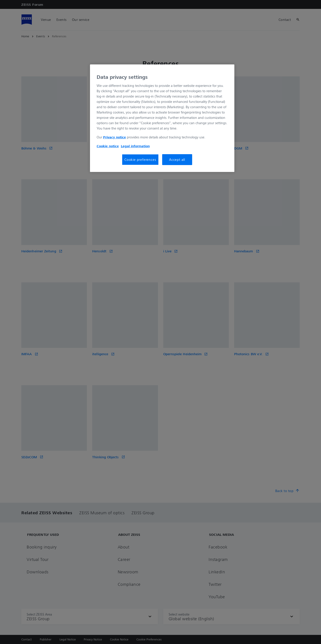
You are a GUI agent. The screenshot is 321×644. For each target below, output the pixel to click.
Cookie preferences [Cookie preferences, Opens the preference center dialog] (140, 160)
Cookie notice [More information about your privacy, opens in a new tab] (108, 146)
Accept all (177, 160)
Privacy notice (115, 137)
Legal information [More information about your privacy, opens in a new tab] (135, 146)
